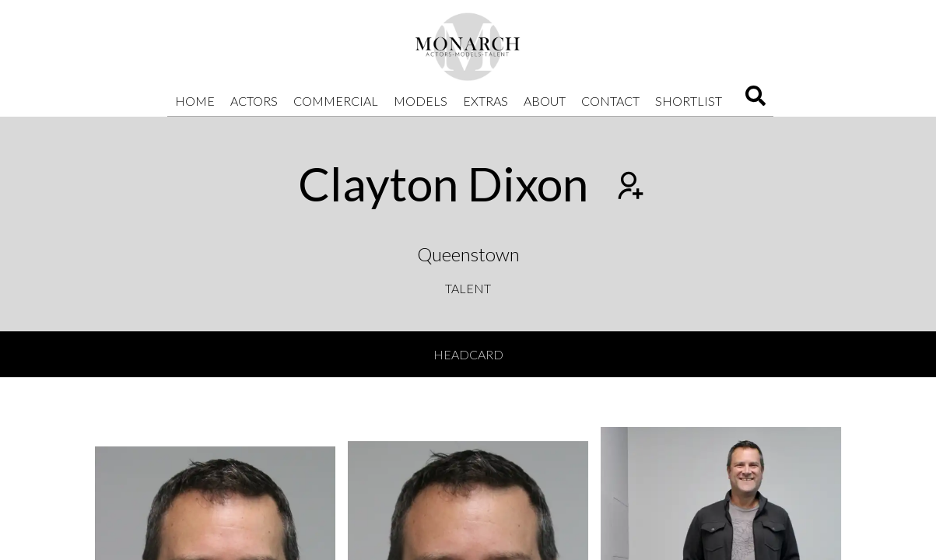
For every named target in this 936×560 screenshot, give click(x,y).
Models (421, 101)
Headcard (468, 354)
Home (195, 101)
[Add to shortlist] (629, 187)
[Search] (755, 101)
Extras (486, 101)
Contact (610, 101)
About (545, 101)
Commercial (336, 101)
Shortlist (689, 101)
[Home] (468, 47)
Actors (254, 101)
